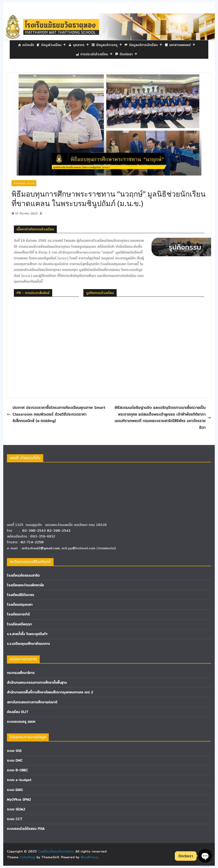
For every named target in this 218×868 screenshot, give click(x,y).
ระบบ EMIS (15, 790)
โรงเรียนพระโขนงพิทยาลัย (25, 585)
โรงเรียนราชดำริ (18, 614)
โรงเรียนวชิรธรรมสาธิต (23, 575)
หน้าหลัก (28, 45)
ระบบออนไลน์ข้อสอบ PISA (26, 829)
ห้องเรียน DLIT (18, 712)
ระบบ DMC (15, 760)
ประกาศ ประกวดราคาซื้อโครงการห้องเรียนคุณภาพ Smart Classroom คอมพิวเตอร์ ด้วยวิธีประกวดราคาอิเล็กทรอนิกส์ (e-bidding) (56, 414)
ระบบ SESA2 (16, 809)
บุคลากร (81, 45)
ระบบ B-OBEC (17, 770)
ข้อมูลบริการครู (109, 45)
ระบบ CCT (15, 819)
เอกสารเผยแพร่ (182, 45)
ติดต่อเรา (129, 54)
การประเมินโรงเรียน (97, 54)
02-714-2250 (32, 542)
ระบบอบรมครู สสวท (21, 722)
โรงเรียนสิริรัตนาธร (21, 595)
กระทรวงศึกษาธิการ (21, 673)
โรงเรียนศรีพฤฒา (19, 624)
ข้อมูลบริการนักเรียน (146, 45)
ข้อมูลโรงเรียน (54, 45)
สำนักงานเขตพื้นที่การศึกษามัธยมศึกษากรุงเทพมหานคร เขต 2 (50, 692)
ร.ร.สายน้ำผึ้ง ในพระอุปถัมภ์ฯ (27, 634)
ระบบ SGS (14, 751)
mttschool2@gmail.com (41, 548)
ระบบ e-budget (19, 780)
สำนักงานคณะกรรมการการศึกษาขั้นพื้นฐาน (37, 683)
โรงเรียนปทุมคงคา (20, 605)
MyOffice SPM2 (19, 800)
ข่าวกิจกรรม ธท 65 (24, 183)
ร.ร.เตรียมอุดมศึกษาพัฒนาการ (28, 644)
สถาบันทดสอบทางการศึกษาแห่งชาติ (32, 702)
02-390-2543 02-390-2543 (47, 531)
